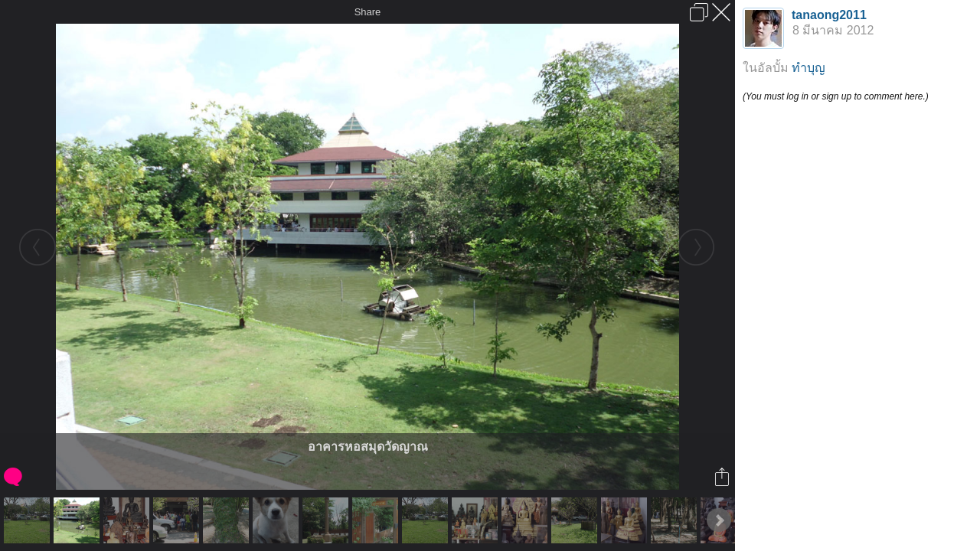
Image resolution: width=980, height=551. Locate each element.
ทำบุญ (808, 68)
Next (719, 520)
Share (368, 12)
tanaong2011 (829, 15)
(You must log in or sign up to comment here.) (836, 96)
